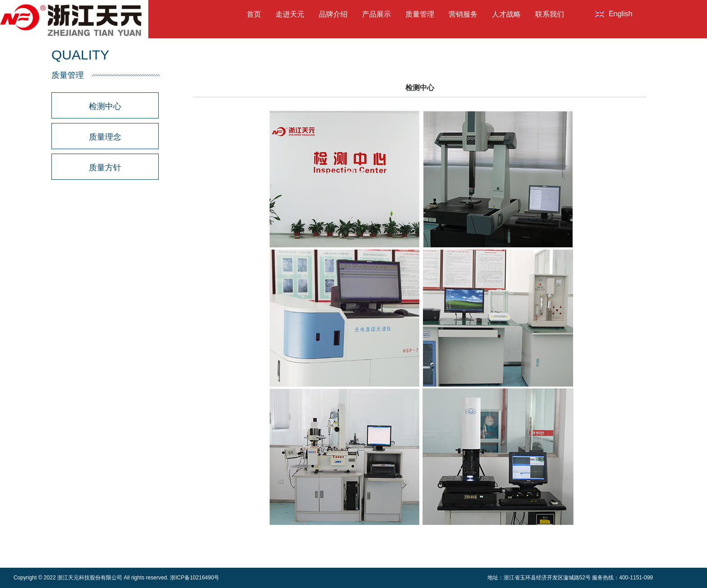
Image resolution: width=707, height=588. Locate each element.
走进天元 (290, 14)
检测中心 (105, 106)
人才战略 (506, 14)
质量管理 (420, 14)
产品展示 (376, 14)
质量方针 (105, 168)
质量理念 (105, 137)
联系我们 (550, 14)
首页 (254, 14)
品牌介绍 (333, 14)
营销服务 (463, 14)
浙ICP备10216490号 (195, 578)
